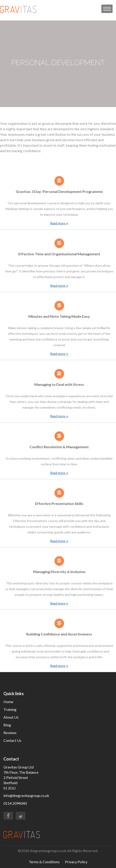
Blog (7, 725)
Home (8, 702)
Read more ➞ (59, 223)
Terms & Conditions (44, 862)
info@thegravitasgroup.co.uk (26, 795)
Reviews (10, 733)
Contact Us (12, 740)
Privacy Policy (76, 862)
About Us (11, 717)
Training (10, 709)
